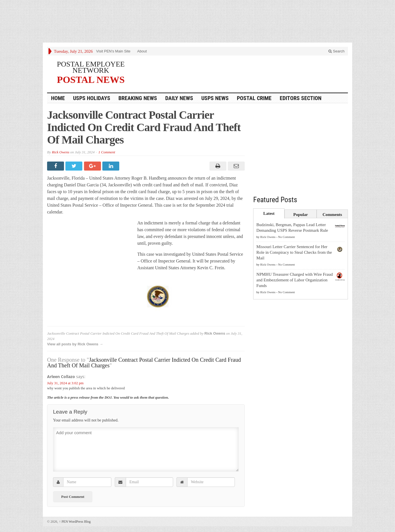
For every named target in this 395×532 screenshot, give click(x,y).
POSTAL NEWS (91, 80)
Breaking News (138, 98)
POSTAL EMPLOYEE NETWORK (91, 67)
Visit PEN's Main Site (113, 51)
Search (336, 51)
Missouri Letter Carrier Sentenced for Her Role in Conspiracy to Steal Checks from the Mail (294, 252)
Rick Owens (61, 152)
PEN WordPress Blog (75, 522)
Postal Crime (254, 98)
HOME (58, 98)
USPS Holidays (92, 98)
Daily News (179, 98)
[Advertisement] (198, 23)
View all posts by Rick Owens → (75, 344)
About (142, 51)
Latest (269, 213)
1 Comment (107, 152)
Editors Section (301, 98)
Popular (301, 215)
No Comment (286, 237)
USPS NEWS (215, 98)
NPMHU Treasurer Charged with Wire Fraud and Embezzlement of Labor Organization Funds (294, 280)
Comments (332, 215)
